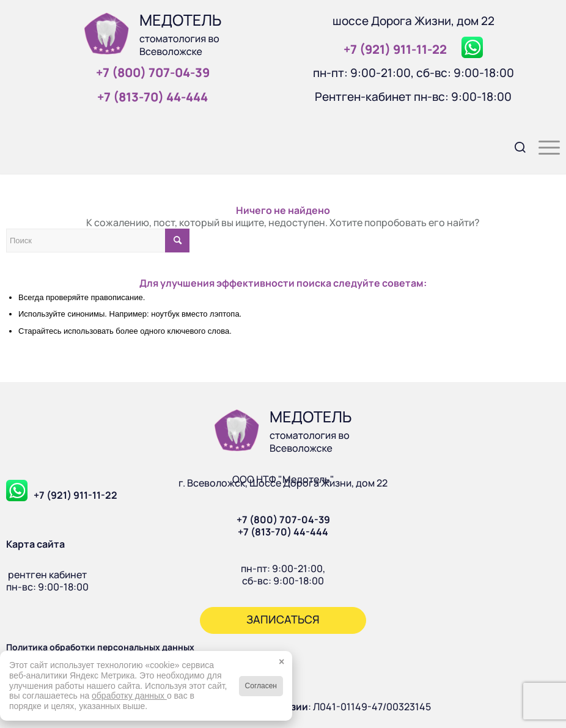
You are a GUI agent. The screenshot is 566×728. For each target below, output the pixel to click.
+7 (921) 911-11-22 (75, 495)
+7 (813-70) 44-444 (283, 532)
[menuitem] (514, 146)
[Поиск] (514, 146)
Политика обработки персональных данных (100, 647)
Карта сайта (35, 544)
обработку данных (129, 696)
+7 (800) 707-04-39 (283, 520)
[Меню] (543, 146)
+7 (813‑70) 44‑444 (153, 97)
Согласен (261, 686)
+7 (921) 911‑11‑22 (395, 49)
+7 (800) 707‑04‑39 (153, 72)
